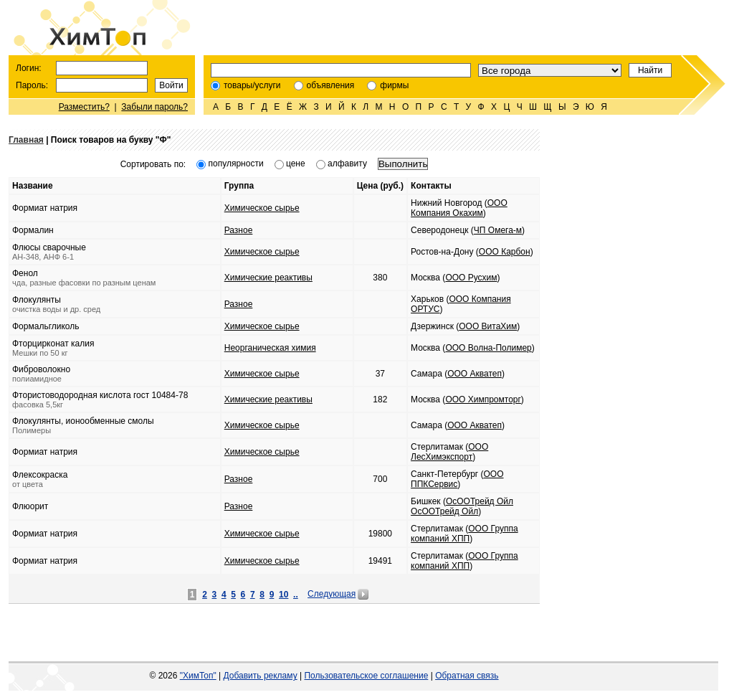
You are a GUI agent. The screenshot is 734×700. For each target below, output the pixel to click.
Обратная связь (467, 676)
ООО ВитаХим (488, 326)
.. (296, 595)
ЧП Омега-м (498, 230)
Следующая (332, 594)
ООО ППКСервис (457, 479)
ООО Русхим (471, 278)
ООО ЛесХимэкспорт (449, 452)
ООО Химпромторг (483, 399)
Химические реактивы (268, 278)
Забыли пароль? (154, 107)
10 (283, 595)
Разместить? (84, 107)
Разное (239, 230)
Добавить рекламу (261, 676)
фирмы (394, 85)
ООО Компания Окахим (459, 208)
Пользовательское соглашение (366, 676)
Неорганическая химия (270, 348)
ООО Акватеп (475, 374)
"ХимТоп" (198, 676)
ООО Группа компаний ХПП (464, 534)
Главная (26, 140)
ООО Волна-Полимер (488, 348)
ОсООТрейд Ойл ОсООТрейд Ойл (462, 506)
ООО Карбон (505, 252)
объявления (331, 85)
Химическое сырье (262, 208)
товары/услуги (252, 85)
